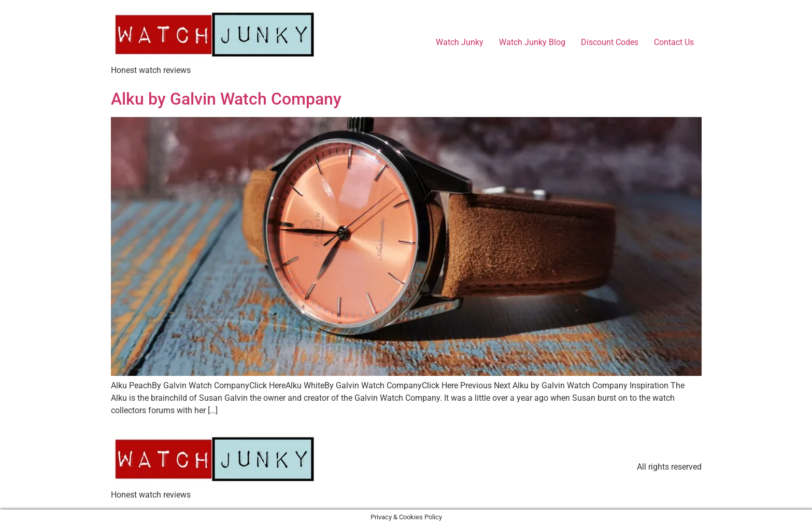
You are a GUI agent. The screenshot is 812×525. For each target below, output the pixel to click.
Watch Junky (460, 42)
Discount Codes (610, 42)
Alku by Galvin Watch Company (226, 99)
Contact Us (674, 42)
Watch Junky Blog (532, 42)
